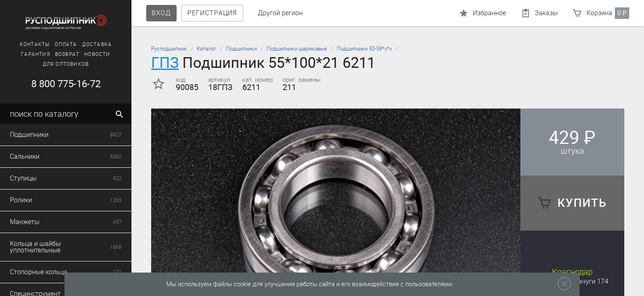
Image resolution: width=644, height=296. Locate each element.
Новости (97, 54)
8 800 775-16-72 (66, 84)
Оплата (66, 44)
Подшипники (241, 49)
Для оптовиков (66, 64)
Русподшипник (169, 49)
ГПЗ (165, 63)
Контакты (35, 44)
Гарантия (36, 54)
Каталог (206, 49)
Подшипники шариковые (297, 49)
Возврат (67, 54)
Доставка (97, 44)
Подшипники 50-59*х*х (364, 49)
